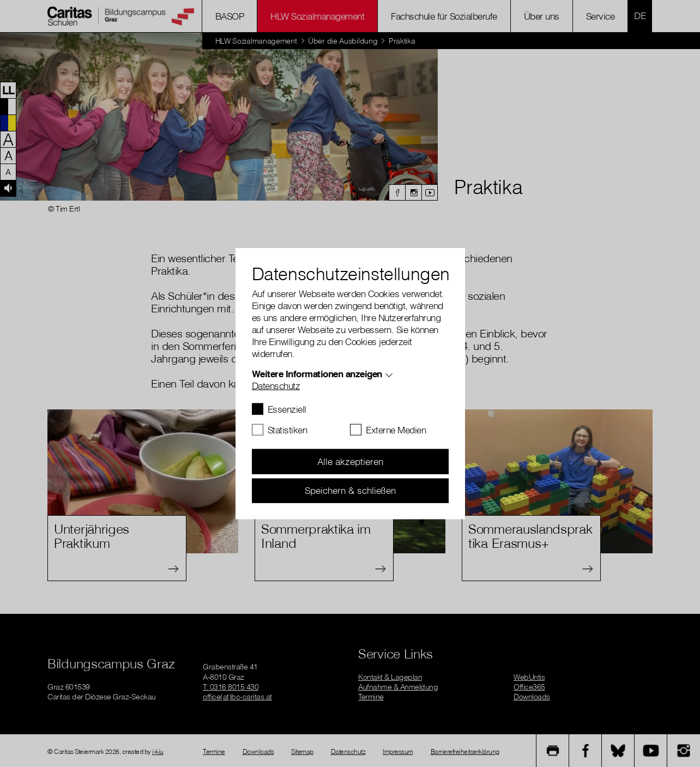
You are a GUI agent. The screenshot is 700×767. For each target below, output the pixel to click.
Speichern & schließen (350, 490)
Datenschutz (276, 386)
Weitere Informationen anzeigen (317, 374)
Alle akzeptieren (350, 461)
